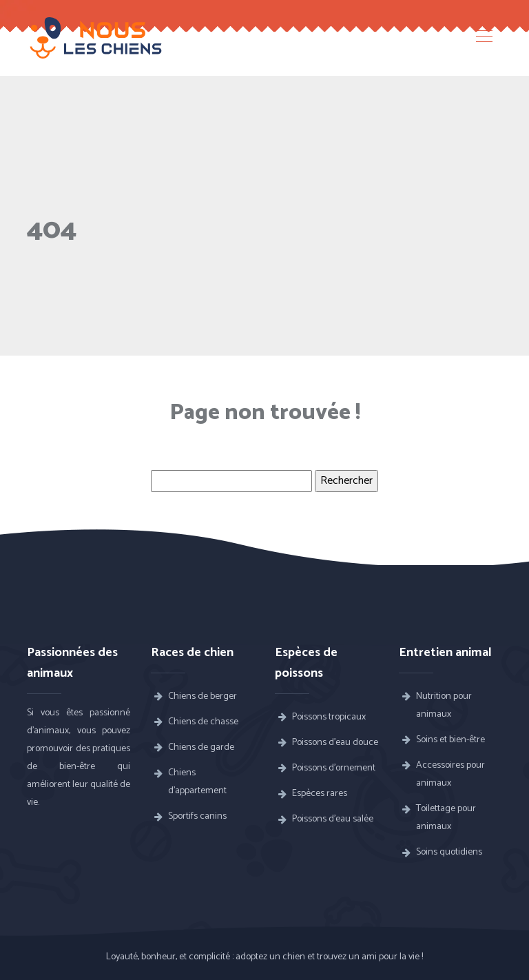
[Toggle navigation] (484, 38)
